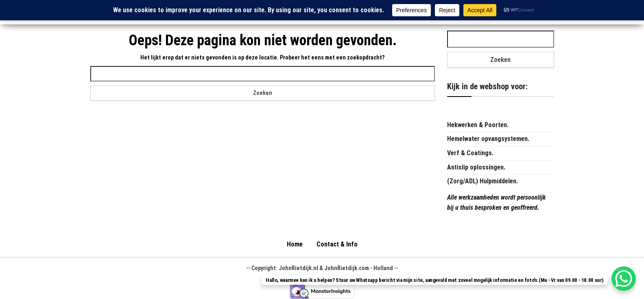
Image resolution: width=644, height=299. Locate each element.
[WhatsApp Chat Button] (624, 279)
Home (295, 244)
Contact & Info (337, 244)
